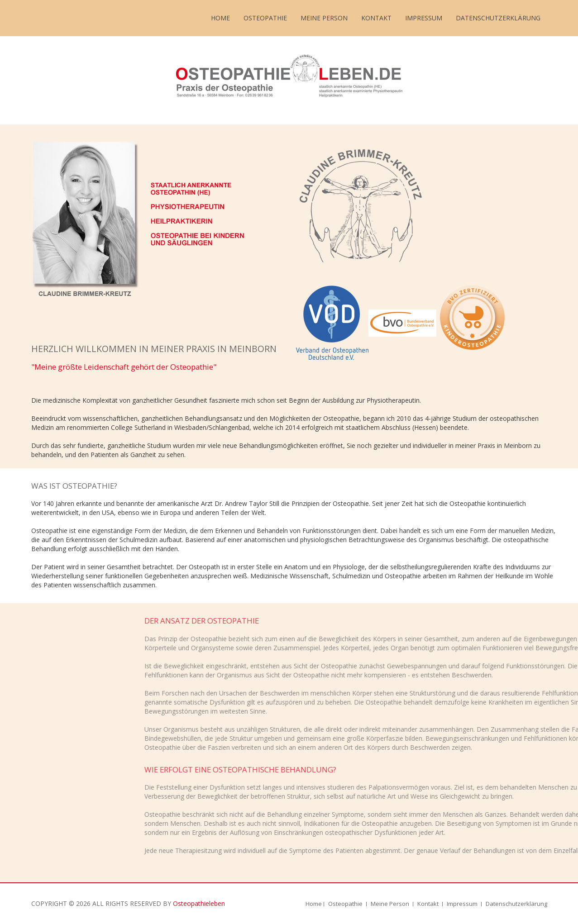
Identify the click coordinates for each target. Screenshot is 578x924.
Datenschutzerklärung (498, 18)
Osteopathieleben (199, 903)
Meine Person (324, 18)
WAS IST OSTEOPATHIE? (74, 486)
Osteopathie (265, 18)
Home (220, 18)
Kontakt (376, 18)
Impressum (424, 18)
